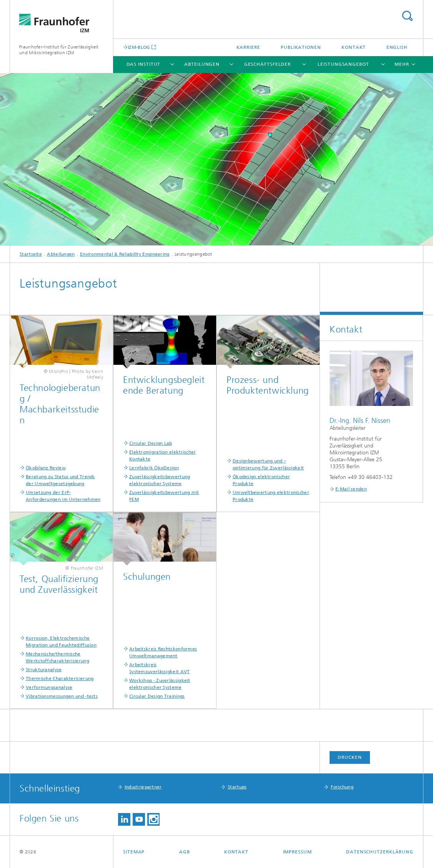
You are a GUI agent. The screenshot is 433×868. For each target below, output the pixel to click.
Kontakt (354, 47)
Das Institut (144, 64)
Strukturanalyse (44, 670)
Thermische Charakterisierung (60, 678)
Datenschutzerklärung (380, 852)
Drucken (350, 757)
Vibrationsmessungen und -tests (62, 696)
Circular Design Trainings (157, 696)
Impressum (297, 852)
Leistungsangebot (343, 64)
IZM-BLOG (139, 47)
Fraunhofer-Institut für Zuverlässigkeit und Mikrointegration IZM (59, 50)
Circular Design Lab (151, 443)
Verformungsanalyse (49, 687)
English (397, 47)
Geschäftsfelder (268, 64)
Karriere (248, 47)
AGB (185, 852)
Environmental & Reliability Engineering (125, 254)
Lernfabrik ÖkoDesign (154, 468)
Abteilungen (202, 64)
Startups (237, 787)
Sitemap (134, 852)
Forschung (342, 787)
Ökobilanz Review (46, 468)
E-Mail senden (351, 489)
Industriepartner (143, 787)
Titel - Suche (407, 16)
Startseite (31, 254)
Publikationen (301, 47)
